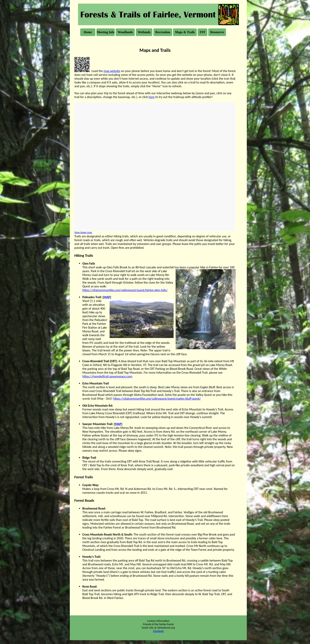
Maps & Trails (185, 32)
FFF (202, 32)
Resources (217, 32)
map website (112, 71)
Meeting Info (106, 32)
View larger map (83, 232)
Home (88, 32)
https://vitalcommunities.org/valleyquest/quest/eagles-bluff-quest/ (157, 399)
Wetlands (144, 32)
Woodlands (125, 32)
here (152, 97)
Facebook (158, 632)
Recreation (163, 32)
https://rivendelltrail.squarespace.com (107, 376)
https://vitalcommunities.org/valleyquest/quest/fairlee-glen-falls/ (125, 290)
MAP (107, 297)
